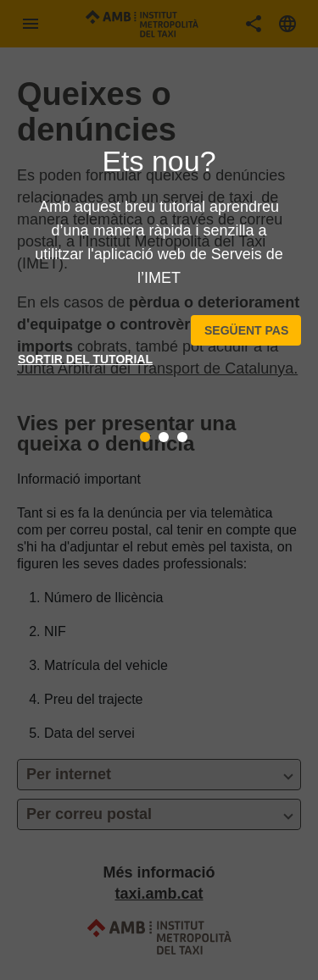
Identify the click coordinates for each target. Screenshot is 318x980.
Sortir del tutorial (85, 359)
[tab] (145, 437)
